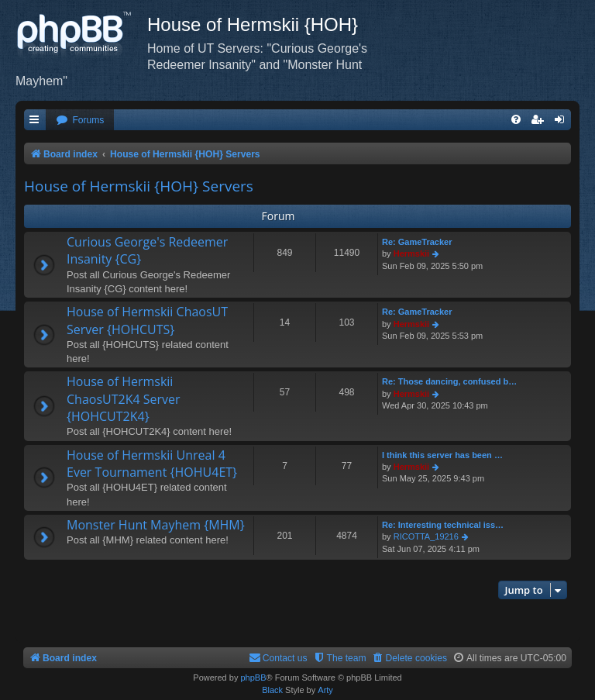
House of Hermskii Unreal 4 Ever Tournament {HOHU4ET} (152, 464)
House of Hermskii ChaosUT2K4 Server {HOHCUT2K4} (124, 399)
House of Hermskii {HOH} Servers (139, 186)
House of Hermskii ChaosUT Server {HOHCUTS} (147, 320)
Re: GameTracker (417, 242)
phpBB (253, 678)
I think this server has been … (442, 455)
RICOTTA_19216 (426, 536)
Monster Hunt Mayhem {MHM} (156, 525)
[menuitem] (80, 121)
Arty (325, 690)
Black (272, 690)
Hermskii (411, 253)
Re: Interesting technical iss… (443, 525)
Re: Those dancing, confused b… (449, 381)
